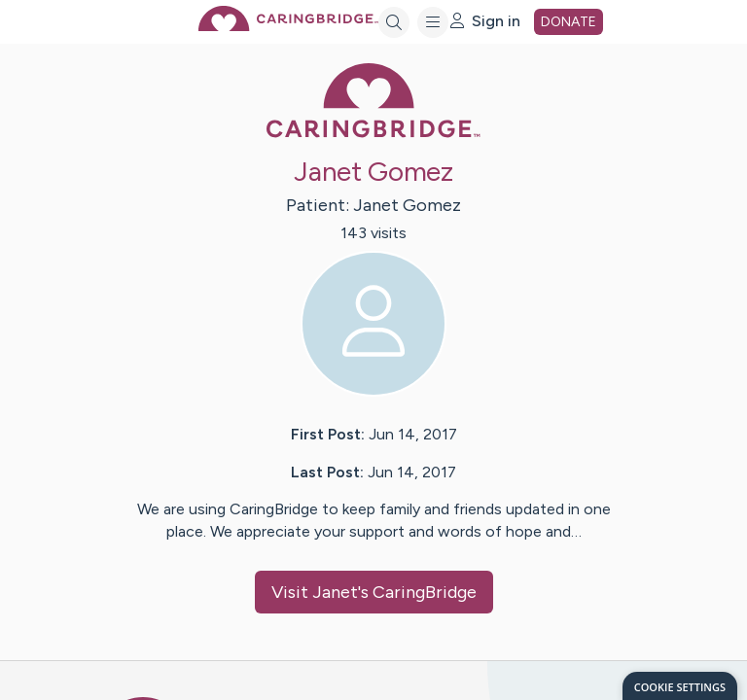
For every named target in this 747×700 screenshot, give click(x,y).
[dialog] (680, 686)
